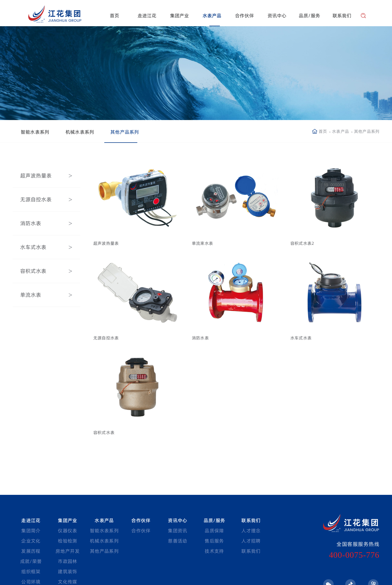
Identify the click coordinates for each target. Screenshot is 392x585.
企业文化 (31, 541)
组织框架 (31, 572)
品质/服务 (309, 16)
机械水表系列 (80, 132)
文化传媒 (67, 582)
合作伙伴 (245, 16)
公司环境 (31, 582)
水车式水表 (32, 247)
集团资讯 (178, 531)
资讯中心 (277, 16)
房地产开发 (68, 551)
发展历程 (31, 551)
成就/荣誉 (31, 561)
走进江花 (147, 16)
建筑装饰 (67, 572)
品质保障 (214, 531)
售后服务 (214, 541)
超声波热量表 (35, 176)
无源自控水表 (35, 199)
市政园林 (67, 561)
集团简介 (31, 531)
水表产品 (212, 16)
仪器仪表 (67, 531)
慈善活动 (178, 541)
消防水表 (30, 223)
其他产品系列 (125, 132)
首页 (115, 16)
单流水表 (30, 295)
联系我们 (342, 16)
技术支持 (214, 551)
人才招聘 (251, 541)
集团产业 (180, 16)
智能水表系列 (35, 132)
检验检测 (67, 541)
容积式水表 (32, 271)
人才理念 (251, 531)
